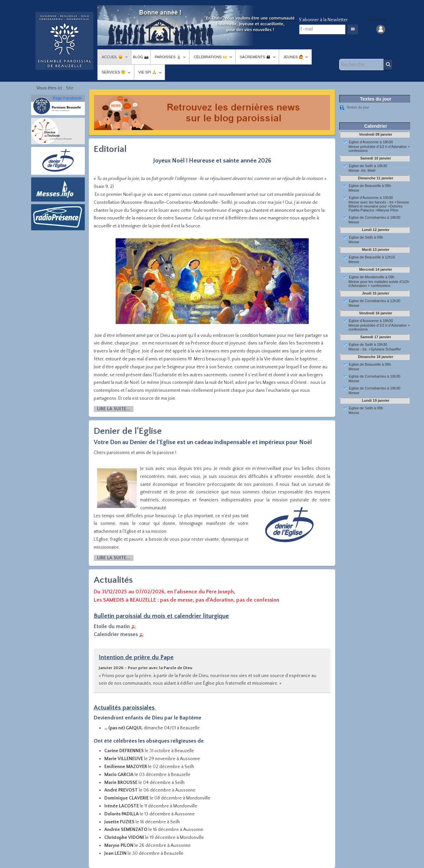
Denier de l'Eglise (128, 431)
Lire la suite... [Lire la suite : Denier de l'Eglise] (114, 558)
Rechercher (388, 65)
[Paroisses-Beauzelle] (64, 41)
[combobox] (362, 65)
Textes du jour (358, 107)
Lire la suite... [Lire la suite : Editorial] (114, 409)
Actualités (113, 580)
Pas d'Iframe (376, 298)
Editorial (110, 149)
